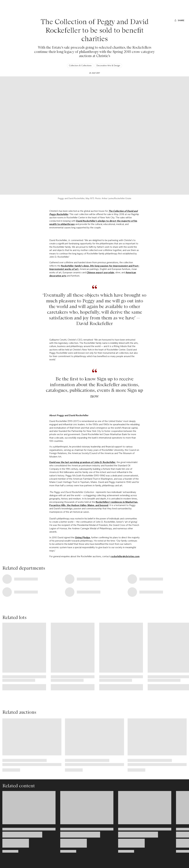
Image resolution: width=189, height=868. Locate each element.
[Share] (179, 20)
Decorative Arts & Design (108, 65)
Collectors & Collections (80, 65)
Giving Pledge (82, 537)
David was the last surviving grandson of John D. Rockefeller (82, 462)
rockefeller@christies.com (125, 556)
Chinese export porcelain (100, 272)
